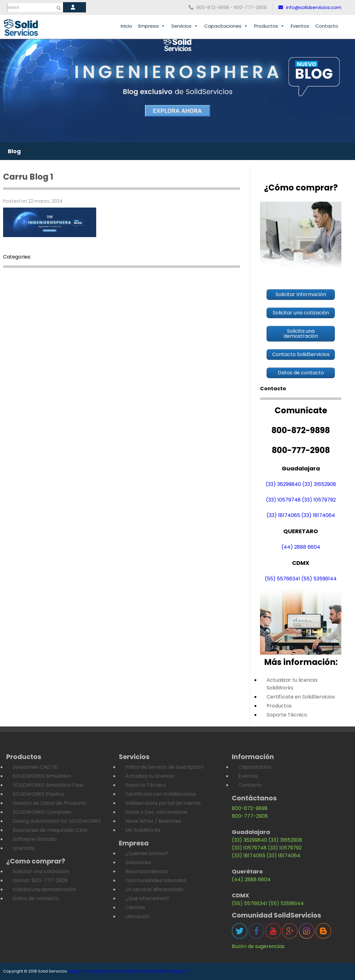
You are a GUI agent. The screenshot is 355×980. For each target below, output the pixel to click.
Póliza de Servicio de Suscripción (164, 767)
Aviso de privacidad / (140, 971)
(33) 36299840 (283, 484)
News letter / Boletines (153, 821)
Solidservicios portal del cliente (163, 803)
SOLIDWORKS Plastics (39, 794)
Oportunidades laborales (156, 880)
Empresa (152, 26)
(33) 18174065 (283, 515)
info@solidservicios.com (310, 7)
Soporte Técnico (287, 715)
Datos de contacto (36, 898)
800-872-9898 (250, 808)
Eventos (300, 26)
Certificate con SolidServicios (161, 794)
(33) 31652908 (319, 484)
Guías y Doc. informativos (156, 812)
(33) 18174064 (318, 515)
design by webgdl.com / (93, 971)
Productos (269, 26)
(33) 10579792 (319, 500)
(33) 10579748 (283, 500)
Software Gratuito (35, 839)
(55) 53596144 (319, 579)
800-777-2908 (250, 816)
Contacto (327, 26)
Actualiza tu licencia (150, 776)
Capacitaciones (226, 26)
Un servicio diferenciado (155, 889)
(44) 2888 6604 (301, 547)
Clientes (135, 907)
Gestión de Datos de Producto (49, 803)
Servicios (185, 26)
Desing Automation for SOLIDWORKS (57, 821)
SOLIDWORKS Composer (42, 812)
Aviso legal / (175, 971)
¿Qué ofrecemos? (147, 898)
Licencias (24, 848)
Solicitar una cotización (41, 871)
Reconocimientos (147, 871)
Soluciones (138, 862)
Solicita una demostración (44, 889)
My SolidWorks (143, 830)
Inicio (126, 26)
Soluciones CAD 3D (36, 767)
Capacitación (255, 767)
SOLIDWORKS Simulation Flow (48, 785)
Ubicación (137, 916)
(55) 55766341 (282, 579)
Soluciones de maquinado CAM (50, 830)
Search (13, 7)
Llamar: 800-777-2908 (40, 880)
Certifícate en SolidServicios (301, 697)
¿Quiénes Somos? (147, 853)
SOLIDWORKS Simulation (42, 776)
